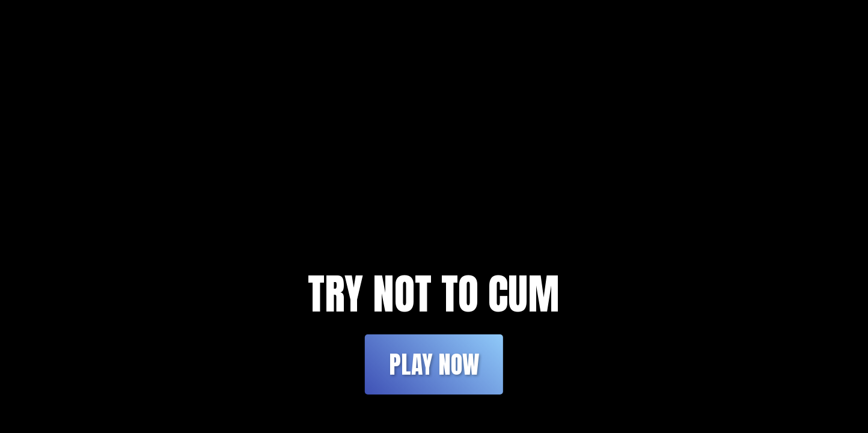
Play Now (434, 364)
